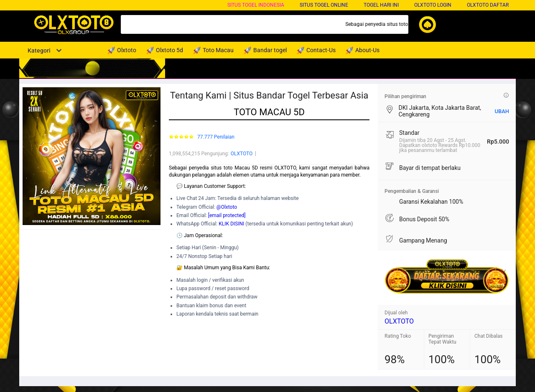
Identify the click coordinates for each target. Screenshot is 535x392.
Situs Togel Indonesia (256, 5)
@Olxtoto (227, 207)
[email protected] (227, 215)
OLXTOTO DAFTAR (488, 5)
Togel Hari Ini (381, 5)
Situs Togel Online (324, 5)
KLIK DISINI (231, 224)
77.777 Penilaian (216, 137)
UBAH (502, 111)
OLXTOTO (242, 154)
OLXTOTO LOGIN (433, 5)
